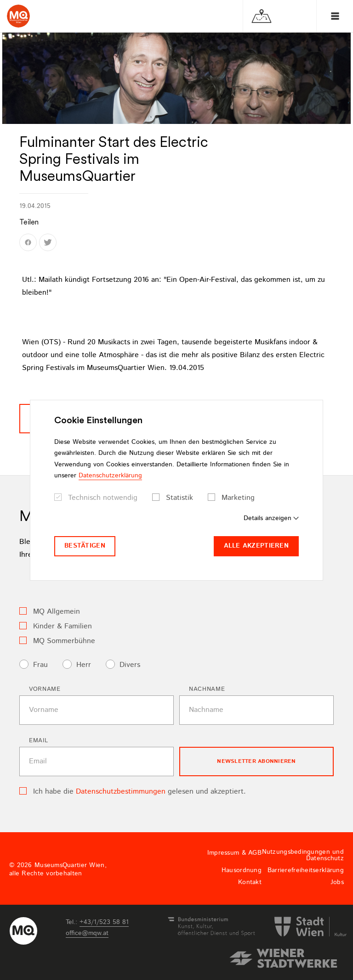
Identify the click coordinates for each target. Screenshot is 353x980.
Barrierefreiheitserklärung (306, 870)
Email (38, 741)
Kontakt (250, 882)
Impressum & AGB (234, 853)
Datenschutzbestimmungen (121, 792)
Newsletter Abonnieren (256, 761)
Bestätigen (85, 546)
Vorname (45, 689)
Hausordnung (242, 870)
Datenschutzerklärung (110, 476)
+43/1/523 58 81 (104, 922)
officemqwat (87, 933)
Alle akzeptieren (256, 546)
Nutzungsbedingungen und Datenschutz (303, 855)
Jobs (337, 882)
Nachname (207, 689)
